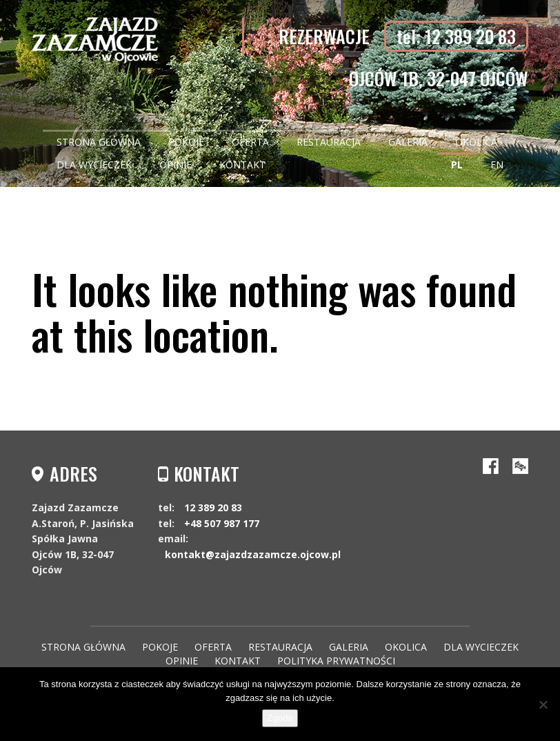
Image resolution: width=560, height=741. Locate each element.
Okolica (476, 142)
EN (497, 165)
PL (457, 165)
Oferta (250, 142)
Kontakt (242, 165)
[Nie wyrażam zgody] (543, 704)
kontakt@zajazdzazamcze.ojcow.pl (253, 554)
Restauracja (329, 142)
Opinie (176, 165)
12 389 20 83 (213, 507)
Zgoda (280, 718)
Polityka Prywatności (336, 661)
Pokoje (186, 142)
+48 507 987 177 (222, 523)
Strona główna (99, 142)
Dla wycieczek (94, 165)
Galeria (408, 142)
